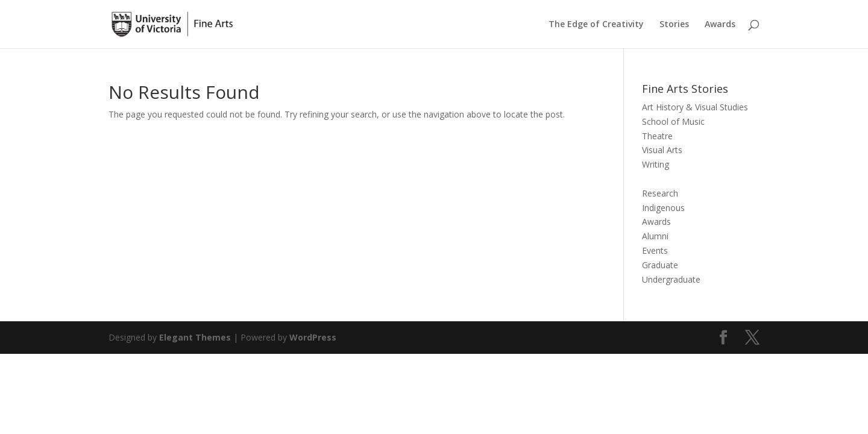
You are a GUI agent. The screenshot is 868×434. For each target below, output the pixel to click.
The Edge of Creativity (596, 25)
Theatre (657, 136)
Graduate (660, 265)
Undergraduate (671, 279)
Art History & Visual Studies (695, 107)
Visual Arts (662, 150)
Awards (720, 25)
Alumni (655, 236)
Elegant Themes (195, 337)
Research (660, 193)
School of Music (673, 121)
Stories (674, 25)
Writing (656, 164)
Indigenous (663, 208)
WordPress (313, 337)
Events (655, 250)
